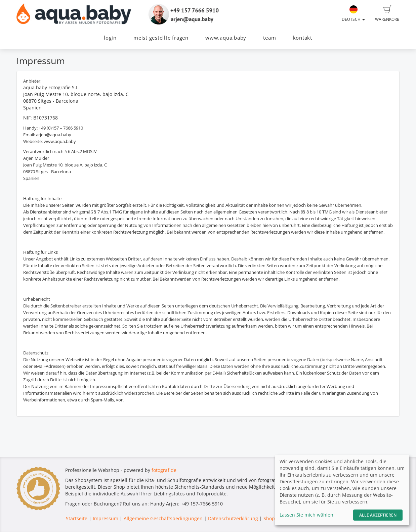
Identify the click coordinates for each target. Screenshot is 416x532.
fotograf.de (164, 470)
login (110, 38)
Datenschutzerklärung (233, 518)
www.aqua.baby (226, 38)
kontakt (303, 38)
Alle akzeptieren (378, 515)
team (269, 38)
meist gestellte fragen (161, 38)
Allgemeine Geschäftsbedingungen (163, 518)
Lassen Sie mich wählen (306, 515)
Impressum (106, 518)
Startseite (77, 518)
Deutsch (353, 14)
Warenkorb (387, 14)
